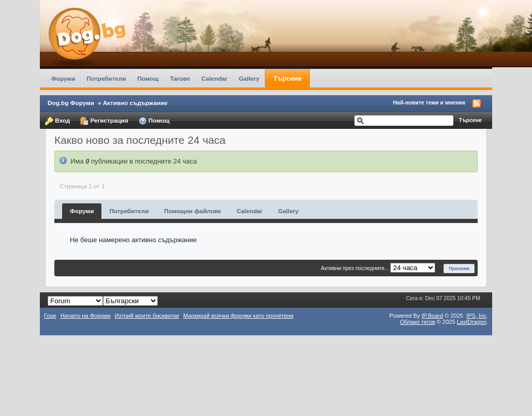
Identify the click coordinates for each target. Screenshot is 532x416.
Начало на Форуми (86, 316)
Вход (57, 121)
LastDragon (472, 322)
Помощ (148, 78)
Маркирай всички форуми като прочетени (238, 316)
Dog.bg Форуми (71, 103)
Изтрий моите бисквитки (147, 316)
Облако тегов (418, 322)
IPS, (476, 316)
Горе (50, 316)
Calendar (214, 78)
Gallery (249, 78)
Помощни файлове (193, 211)
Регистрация (104, 121)
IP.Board (433, 316)
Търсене (287, 78)
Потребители (107, 78)
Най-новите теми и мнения (429, 102)
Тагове (180, 78)
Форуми (63, 78)
